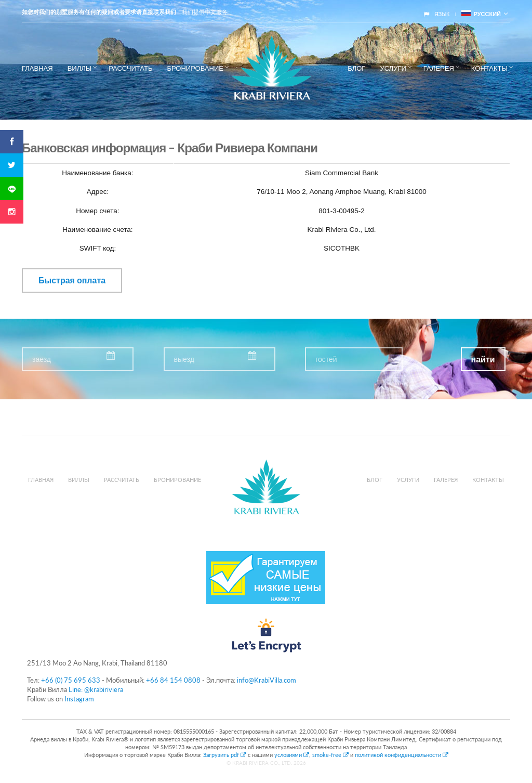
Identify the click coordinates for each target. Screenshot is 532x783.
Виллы (80, 68)
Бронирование (195, 68)
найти (483, 360)
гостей (326, 359)
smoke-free (330, 755)
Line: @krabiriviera (96, 689)
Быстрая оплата (72, 280)
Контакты (489, 68)
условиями (292, 755)
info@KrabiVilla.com (267, 680)
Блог (356, 68)
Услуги (393, 68)
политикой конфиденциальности (402, 755)
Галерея (439, 68)
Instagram (79, 699)
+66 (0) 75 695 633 (71, 680)
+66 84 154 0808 (173, 680)
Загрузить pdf (225, 755)
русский (481, 14)
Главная (37, 68)
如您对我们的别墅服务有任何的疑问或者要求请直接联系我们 (99, 12)
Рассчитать (130, 68)
